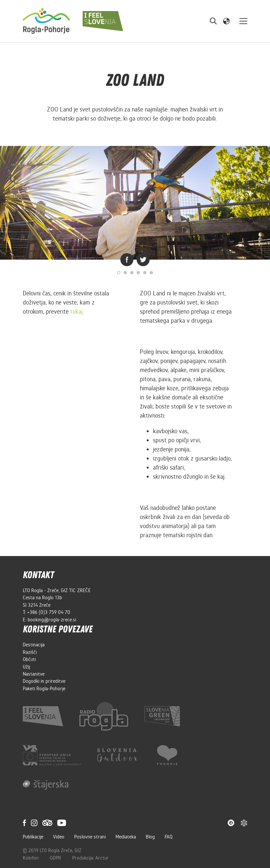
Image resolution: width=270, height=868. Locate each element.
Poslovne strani (90, 837)
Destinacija (34, 645)
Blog (150, 837)
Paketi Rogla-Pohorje (44, 689)
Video (59, 837)
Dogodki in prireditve (44, 681)
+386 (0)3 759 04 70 (49, 612)
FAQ (169, 837)
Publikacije (33, 837)
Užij (26, 667)
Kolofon (31, 858)
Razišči (30, 652)
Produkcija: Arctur (90, 858)
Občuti (29, 659)
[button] (226, 21)
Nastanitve (34, 674)
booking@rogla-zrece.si (52, 620)
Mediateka (126, 837)
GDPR (56, 858)
